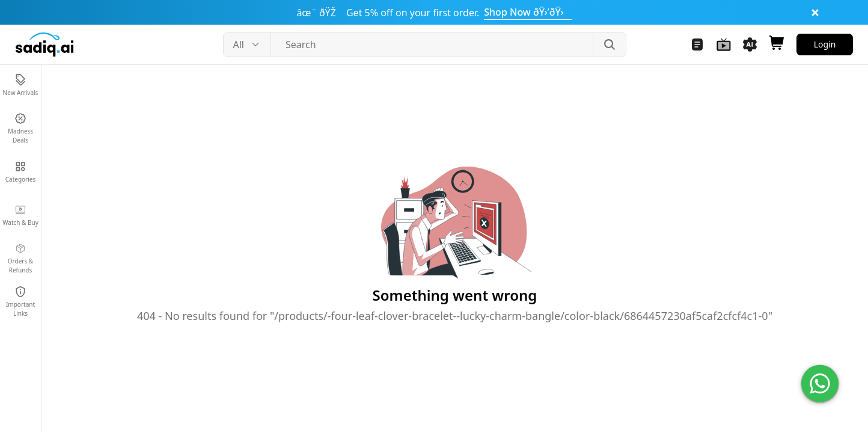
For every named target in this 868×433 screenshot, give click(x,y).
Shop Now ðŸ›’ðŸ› (527, 12)
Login (825, 44)
